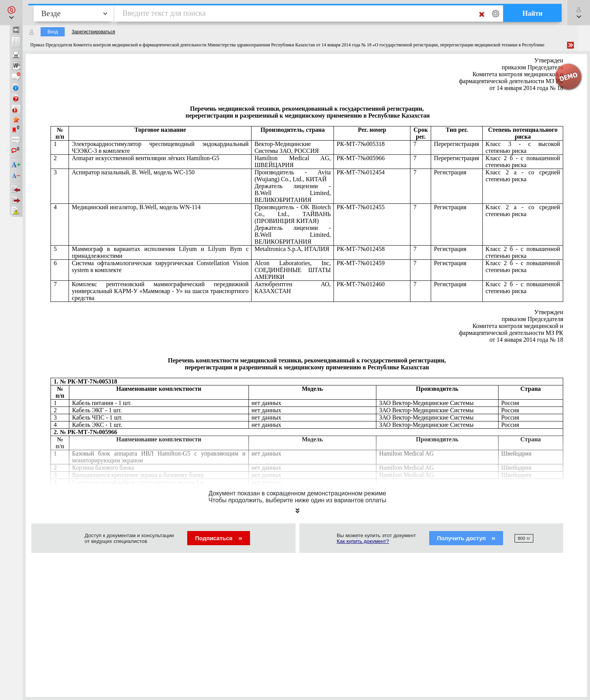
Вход (53, 32)
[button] (11, 13)
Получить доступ (466, 538)
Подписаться (218, 538)
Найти (532, 13)
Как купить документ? (363, 541)
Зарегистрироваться (93, 32)
